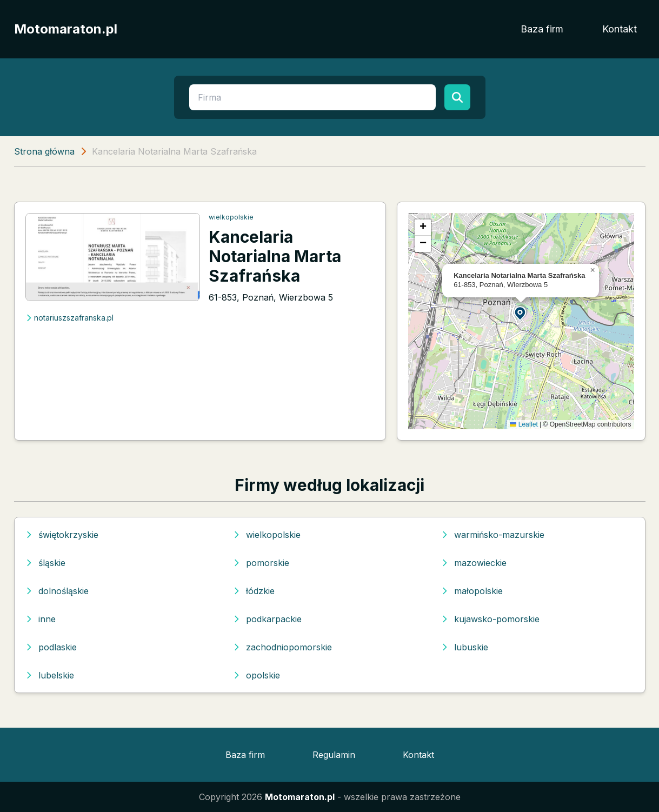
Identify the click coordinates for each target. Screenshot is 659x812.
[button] (521, 313)
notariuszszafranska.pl (69, 318)
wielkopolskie (231, 217)
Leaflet (524, 424)
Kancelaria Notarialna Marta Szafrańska (275, 256)
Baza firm (542, 29)
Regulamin (334, 755)
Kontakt (620, 29)
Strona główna (44, 151)
